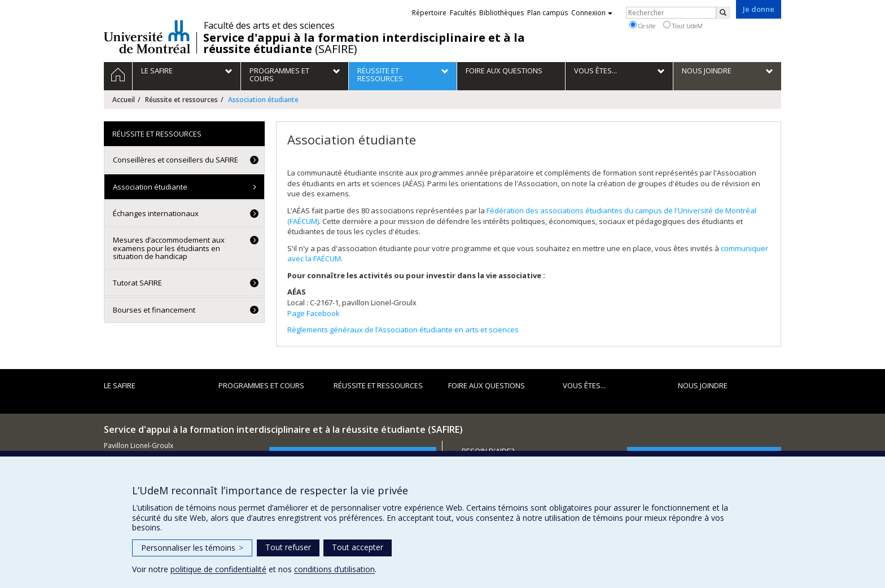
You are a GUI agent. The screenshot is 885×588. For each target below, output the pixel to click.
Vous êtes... (584, 385)
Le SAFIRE (120, 385)
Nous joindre (703, 385)
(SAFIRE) (364, 43)
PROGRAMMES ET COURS (261, 385)
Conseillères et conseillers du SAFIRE (176, 160)
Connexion (592, 13)
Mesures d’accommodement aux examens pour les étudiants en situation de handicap (169, 248)
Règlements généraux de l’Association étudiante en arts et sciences (403, 330)
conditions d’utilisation (334, 569)
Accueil (124, 100)
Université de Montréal (147, 37)
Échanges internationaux (156, 213)
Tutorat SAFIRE (137, 283)
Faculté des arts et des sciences (269, 25)
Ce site (642, 25)
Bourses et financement (154, 310)
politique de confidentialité (218, 569)
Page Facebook (314, 313)
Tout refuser (288, 547)
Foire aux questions (487, 385)
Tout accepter (358, 547)
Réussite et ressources (181, 100)
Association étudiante (150, 187)
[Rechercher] (723, 13)
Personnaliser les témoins (192, 548)
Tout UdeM (683, 25)
